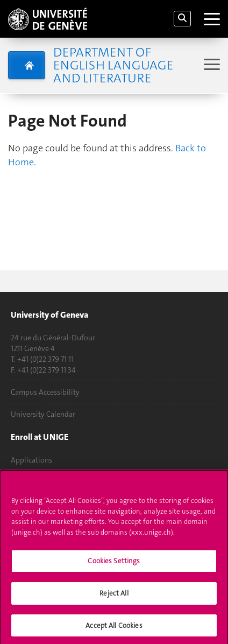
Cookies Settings (114, 565)
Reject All (114, 597)
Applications (31, 460)
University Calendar (43, 414)
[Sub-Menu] (211, 65)
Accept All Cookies (114, 629)
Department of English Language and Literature (113, 65)
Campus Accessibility (45, 392)
